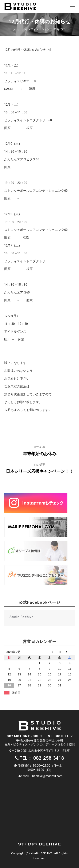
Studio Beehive (21, 617)
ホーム (17, 29)
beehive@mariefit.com (47, 776)
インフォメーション (37, 29)
